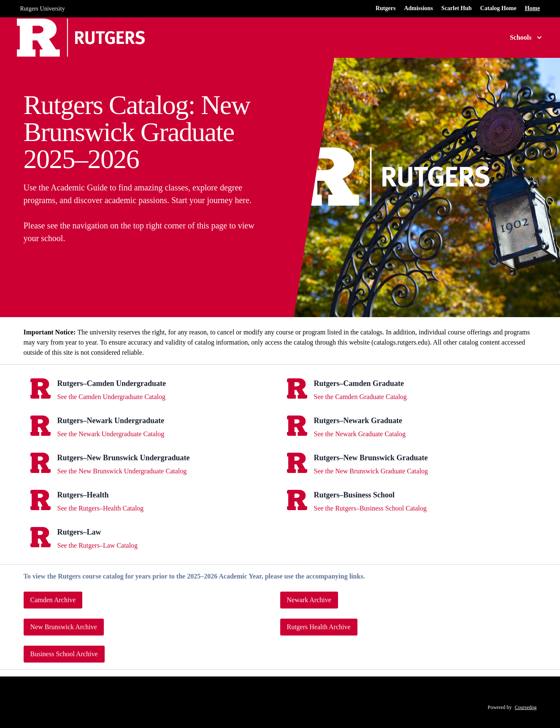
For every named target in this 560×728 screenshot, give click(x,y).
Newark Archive (309, 600)
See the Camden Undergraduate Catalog (112, 397)
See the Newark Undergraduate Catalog (111, 434)
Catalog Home (498, 8)
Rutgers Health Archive (319, 627)
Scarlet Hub (457, 8)
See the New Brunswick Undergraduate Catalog (122, 471)
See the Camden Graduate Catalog (360, 397)
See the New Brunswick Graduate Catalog (371, 471)
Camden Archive (53, 600)
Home (533, 8)
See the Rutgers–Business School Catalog (371, 508)
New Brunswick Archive (64, 627)
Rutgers (386, 8)
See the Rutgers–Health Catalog (101, 508)
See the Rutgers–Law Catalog (98, 545)
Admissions (418, 8)
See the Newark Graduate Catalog (360, 434)
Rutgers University (43, 9)
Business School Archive (64, 654)
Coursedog (526, 707)
